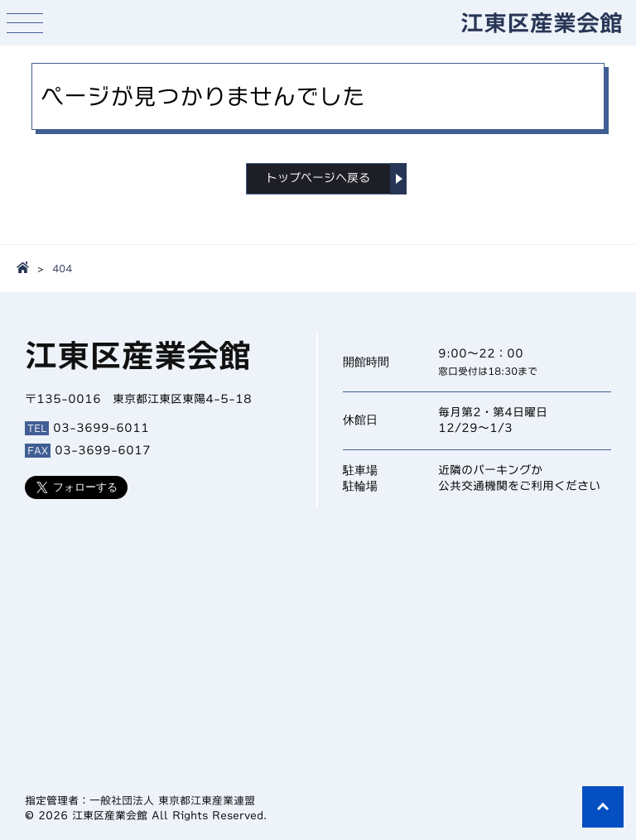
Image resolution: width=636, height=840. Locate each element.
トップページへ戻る (318, 178)
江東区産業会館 (542, 22)
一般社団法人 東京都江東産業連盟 (172, 801)
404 (62, 268)
